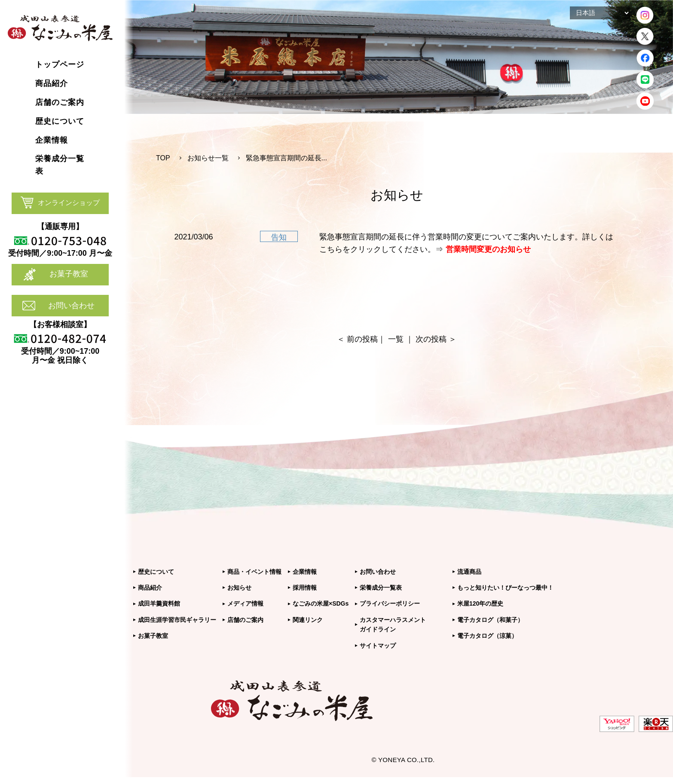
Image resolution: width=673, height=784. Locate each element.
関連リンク (308, 620)
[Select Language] (600, 13)
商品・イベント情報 (254, 572)
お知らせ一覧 (208, 158)
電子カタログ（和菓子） (490, 620)
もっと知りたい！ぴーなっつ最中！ (505, 588)
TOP (163, 158)
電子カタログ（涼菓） (487, 636)
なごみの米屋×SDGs (321, 603)
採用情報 (305, 588)
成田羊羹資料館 (159, 603)
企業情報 (305, 572)
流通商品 (469, 572)
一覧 (396, 339)
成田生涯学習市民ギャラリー (177, 620)
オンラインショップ (69, 203)
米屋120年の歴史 (480, 603)
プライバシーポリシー (390, 603)
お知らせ (239, 588)
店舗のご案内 (245, 620)
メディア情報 (245, 603)
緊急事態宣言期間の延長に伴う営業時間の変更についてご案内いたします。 (451, 237)
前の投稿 (362, 339)
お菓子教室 (69, 274)
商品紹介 (150, 588)
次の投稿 (431, 339)
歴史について (156, 572)
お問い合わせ (71, 306)
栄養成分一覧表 (381, 588)
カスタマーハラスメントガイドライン (393, 625)
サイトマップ (378, 646)
